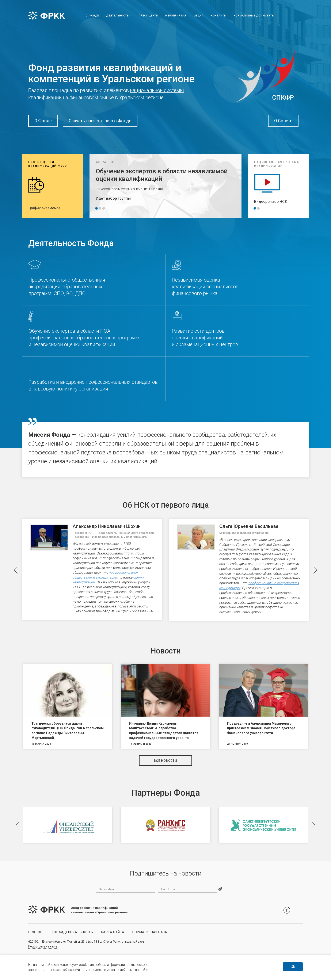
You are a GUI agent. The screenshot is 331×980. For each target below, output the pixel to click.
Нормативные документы (254, 16)
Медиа (199, 16)
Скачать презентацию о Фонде (100, 121)
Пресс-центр (148, 16)
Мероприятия (176, 16)
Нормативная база (150, 932)
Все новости (165, 761)
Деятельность (119, 16)
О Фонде (92, 16)
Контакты (219, 16)
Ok (293, 966)
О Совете (283, 121)
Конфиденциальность (72, 932)
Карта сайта (113, 932)
